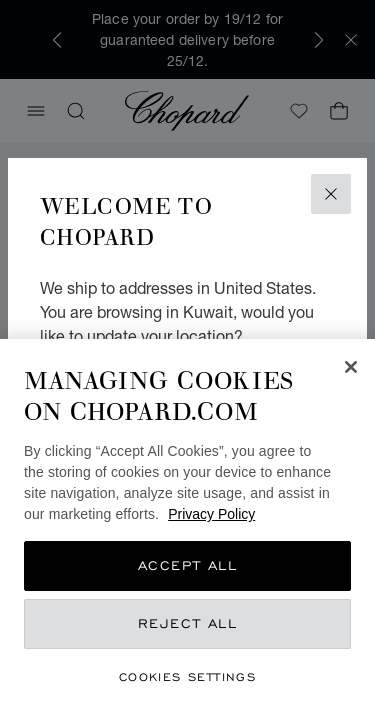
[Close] (351, 367)
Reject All (188, 623)
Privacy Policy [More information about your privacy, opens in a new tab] (211, 514)
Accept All (188, 565)
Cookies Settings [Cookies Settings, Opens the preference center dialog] (187, 676)
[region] (187, 529)
